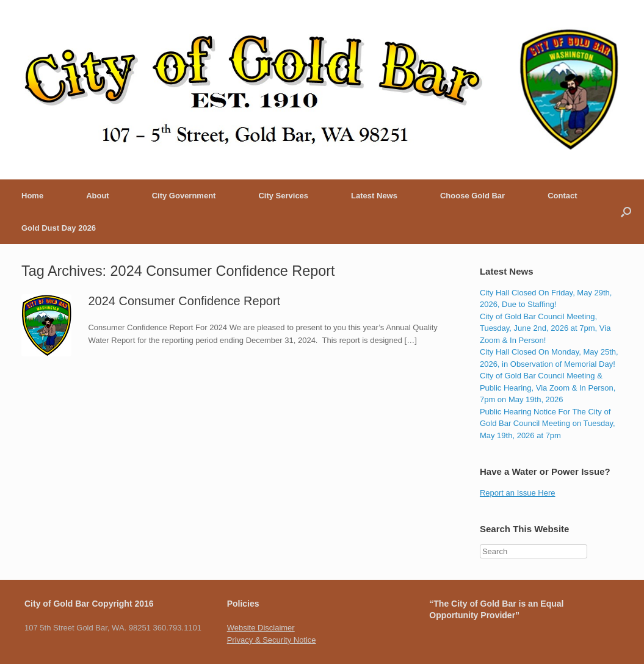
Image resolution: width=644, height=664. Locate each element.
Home (32, 196)
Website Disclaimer (261, 628)
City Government (184, 196)
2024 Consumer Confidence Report (184, 301)
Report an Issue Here (518, 493)
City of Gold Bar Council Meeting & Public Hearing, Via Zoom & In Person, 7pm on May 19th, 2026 (548, 388)
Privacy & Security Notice (272, 640)
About (98, 196)
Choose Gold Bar (472, 196)
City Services (283, 196)
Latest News (374, 196)
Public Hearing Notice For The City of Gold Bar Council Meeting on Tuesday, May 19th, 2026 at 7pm (548, 424)
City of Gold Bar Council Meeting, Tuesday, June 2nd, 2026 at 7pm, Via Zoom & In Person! (545, 328)
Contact (562, 196)
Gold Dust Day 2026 (59, 228)
